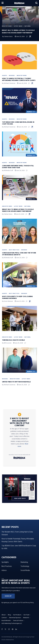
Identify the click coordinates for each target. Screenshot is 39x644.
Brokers (12, 76)
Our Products (17, 615)
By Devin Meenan (7, 301)
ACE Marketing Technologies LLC (12, 623)
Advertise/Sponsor (15, 618)
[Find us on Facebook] (2, 629)
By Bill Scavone (7, 343)
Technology (25, 566)
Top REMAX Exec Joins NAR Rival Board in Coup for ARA (18, 123)
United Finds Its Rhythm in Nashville (16, 382)
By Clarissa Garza (8, 37)
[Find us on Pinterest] (13, 629)
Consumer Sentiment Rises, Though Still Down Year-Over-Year (18, 167)
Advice (4, 570)
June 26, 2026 (22, 83)
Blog (9, 615)
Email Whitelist (6, 621)
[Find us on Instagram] (9, 629)
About (4, 615)
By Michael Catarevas (9, 83)
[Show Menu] (3, 3)
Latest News (18, 26)
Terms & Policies (18, 621)
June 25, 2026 (20, 37)
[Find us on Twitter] (5, 629)
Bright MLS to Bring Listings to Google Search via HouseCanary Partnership (18, 210)
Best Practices (14, 250)
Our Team (26, 615)
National (28, 26)
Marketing (24, 562)
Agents (5, 76)
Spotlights (5, 562)
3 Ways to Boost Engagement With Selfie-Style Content (19, 422)
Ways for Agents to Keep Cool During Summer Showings (17, 297)
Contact (4, 618)
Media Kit (26, 618)
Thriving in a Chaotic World (13, 340)
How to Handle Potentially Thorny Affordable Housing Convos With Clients (19, 79)
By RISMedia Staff (8, 171)
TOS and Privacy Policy (27, 603)
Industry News (7, 26)
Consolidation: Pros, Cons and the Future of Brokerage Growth (19, 254)
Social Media (25, 570)
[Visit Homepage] (19, 3)
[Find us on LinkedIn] (16, 629)
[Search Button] (36, 3)
